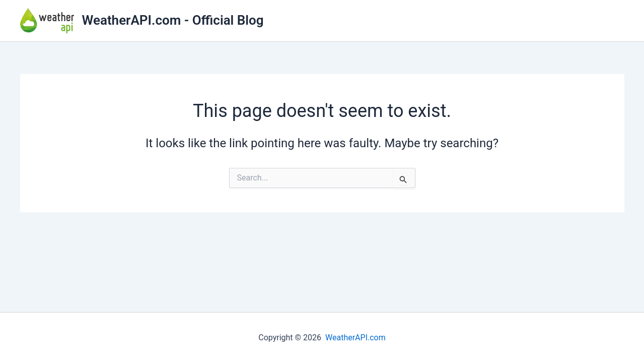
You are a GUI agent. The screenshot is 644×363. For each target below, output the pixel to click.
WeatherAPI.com (355, 338)
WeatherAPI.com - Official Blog (173, 20)
